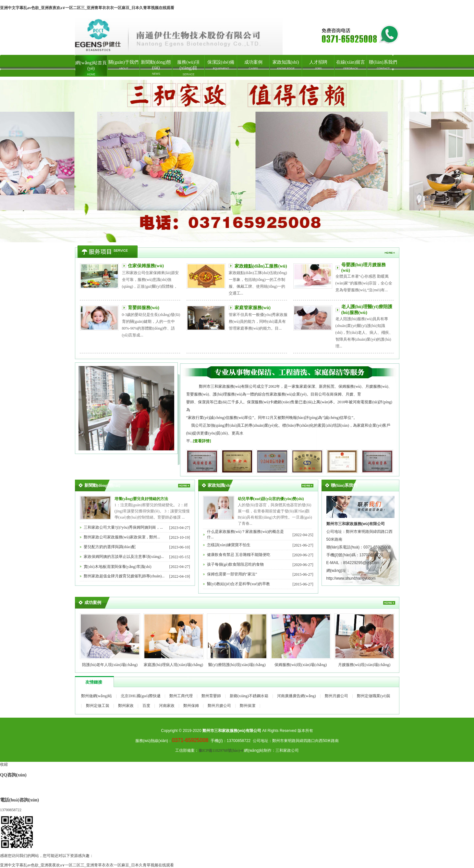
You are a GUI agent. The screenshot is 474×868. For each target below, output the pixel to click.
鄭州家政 (237, 161)
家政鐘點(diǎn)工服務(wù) (261, 266)
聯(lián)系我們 (383, 65)
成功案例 (253, 65)
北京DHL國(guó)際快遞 (141, 696)
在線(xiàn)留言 (351, 65)
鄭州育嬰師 (211, 696)
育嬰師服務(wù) (144, 308)
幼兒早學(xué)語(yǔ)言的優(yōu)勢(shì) (271, 499)
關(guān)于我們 (123, 65)
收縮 (4, 764)
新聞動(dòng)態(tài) (156, 68)
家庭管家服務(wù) (253, 308)
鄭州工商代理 (181, 696)
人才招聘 (318, 65)
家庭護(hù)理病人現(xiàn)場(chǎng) (173, 665)
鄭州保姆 (191, 706)
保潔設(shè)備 (221, 65)
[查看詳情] (202, 441)
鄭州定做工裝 (98, 706)
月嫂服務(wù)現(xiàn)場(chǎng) (364, 665)
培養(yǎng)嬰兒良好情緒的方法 (141, 499)
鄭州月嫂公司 (336, 696)
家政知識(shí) (286, 65)
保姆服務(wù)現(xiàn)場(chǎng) (301, 665)
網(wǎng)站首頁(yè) (91, 68)
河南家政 (167, 706)
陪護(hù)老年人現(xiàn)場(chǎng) (110, 665)
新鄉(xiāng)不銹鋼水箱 (249, 696)
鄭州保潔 (248, 706)
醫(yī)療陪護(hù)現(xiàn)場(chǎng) (237, 665)
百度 (146, 706)
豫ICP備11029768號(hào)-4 (221, 750)
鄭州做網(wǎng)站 (97, 696)
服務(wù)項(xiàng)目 (188, 68)
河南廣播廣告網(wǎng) (297, 696)
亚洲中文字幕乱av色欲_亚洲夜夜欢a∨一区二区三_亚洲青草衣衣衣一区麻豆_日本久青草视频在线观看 (87, 8)
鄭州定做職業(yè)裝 (374, 696)
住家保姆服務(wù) (146, 266)
